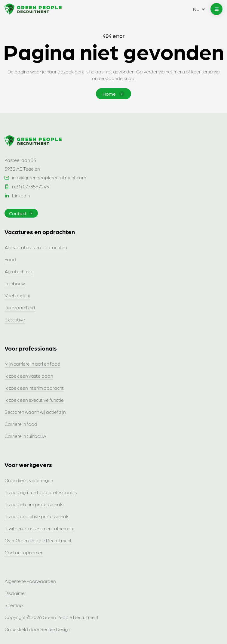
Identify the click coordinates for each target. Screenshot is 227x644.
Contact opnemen (24, 552)
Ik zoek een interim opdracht (34, 388)
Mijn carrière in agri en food (32, 364)
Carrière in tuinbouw (25, 436)
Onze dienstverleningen (29, 480)
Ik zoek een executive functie (34, 400)
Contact (21, 213)
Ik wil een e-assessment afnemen (39, 528)
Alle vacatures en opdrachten (36, 247)
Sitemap (14, 605)
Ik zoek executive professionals (37, 516)
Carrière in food (21, 424)
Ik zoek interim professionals (34, 504)
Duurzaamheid (20, 307)
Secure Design (55, 629)
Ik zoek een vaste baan (29, 376)
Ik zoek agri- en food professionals (41, 492)
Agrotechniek (19, 271)
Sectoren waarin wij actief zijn (35, 412)
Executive (15, 319)
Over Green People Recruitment (38, 540)
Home (113, 94)
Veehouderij (17, 295)
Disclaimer (15, 593)
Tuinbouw (15, 283)
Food (10, 259)
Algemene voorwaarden (30, 581)
